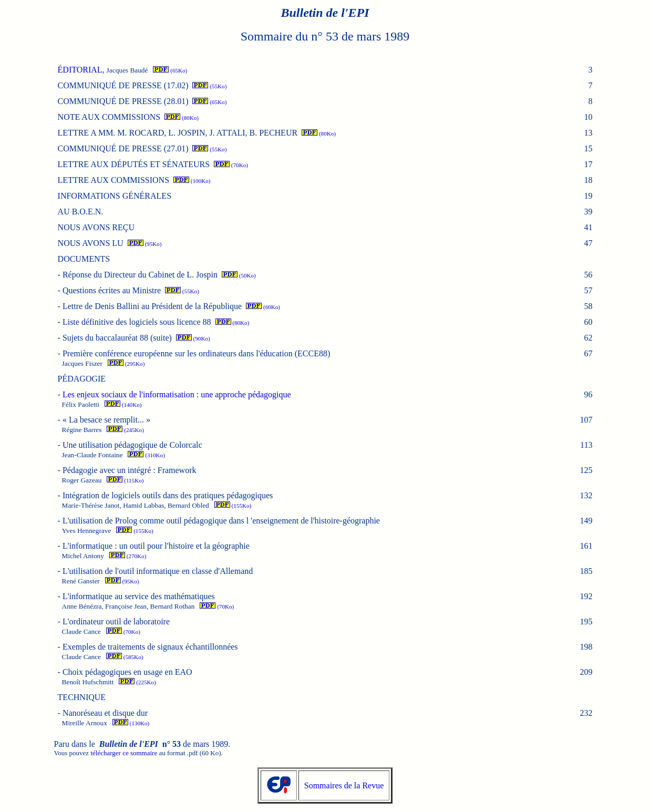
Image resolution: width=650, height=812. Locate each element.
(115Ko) (125, 480)
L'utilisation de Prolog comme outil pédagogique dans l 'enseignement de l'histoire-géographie (221, 521)
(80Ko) (182, 118)
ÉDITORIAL (80, 70)
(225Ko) (137, 682)
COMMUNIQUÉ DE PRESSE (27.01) (123, 148)
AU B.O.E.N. (81, 212)
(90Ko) (193, 338)
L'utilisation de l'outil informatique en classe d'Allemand (158, 571)
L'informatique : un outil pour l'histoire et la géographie (156, 546)
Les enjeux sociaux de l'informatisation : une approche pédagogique (177, 394)
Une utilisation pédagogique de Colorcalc (132, 445)
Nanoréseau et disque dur (105, 713)
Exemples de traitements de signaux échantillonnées (150, 647)
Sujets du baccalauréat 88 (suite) (117, 338)
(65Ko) (170, 70)
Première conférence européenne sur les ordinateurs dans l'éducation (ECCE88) (196, 353)
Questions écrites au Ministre (112, 290)
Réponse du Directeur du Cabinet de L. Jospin (140, 275)
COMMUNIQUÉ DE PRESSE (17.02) (123, 85)
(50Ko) (239, 275)
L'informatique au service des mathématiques (139, 596)
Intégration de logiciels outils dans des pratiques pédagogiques (168, 495)
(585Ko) (125, 657)
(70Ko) (231, 165)
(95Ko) (145, 244)
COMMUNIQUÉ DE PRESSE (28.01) (123, 101)
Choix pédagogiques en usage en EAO (127, 672)
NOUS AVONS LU (91, 243)
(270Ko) (128, 556)
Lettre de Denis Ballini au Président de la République (152, 306)
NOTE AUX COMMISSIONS (109, 117)
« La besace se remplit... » (106, 420)
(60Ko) (263, 307)
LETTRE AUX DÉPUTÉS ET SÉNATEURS (134, 164)
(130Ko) (131, 723)
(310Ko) (146, 455)
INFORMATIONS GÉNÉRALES (115, 196)
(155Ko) (233, 506)
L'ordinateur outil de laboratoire (116, 621)
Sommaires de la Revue (344, 785)
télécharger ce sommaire (124, 753)
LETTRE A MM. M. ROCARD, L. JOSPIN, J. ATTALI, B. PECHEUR (178, 133)
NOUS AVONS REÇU (96, 227)
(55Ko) (209, 86)
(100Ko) (192, 181)
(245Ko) (125, 430)
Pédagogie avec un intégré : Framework (130, 470)
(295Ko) (126, 364)
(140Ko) (123, 405)
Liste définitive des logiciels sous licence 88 (137, 322)
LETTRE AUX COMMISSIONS (114, 180)
